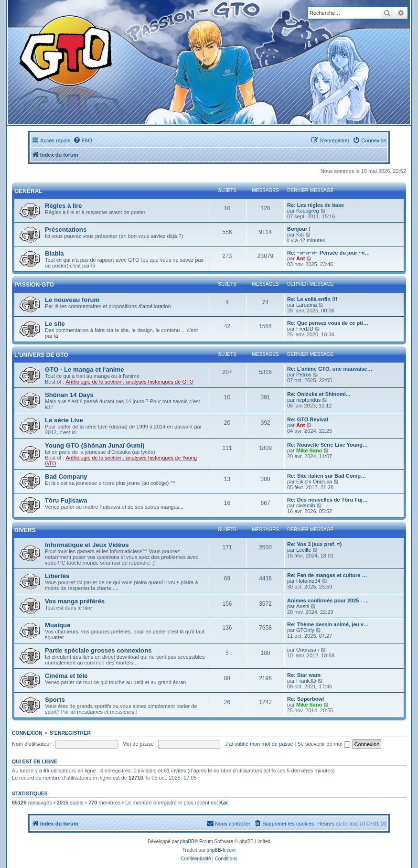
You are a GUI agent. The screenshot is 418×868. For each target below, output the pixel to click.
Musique (58, 625)
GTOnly (305, 630)
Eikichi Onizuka (314, 482)
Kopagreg (308, 211)
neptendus (308, 400)
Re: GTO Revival (308, 419)
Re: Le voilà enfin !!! (312, 299)
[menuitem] (83, 140)
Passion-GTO (34, 285)
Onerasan (308, 650)
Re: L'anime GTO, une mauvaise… (330, 369)
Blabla (54, 253)
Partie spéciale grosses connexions (98, 650)
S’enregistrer (70, 733)
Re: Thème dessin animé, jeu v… (328, 624)
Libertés (57, 576)
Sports (55, 700)
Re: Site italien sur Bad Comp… (327, 476)
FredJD (305, 329)
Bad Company (66, 477)
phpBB (187, 841)
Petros (304, 375)
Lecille (304, 550)
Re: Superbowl (305, 699)
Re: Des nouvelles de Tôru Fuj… (327, 500)
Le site (55, 324)
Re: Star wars (304, 675)
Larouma (306, 305)
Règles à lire (64, 206)
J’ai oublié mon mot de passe (259, 744)
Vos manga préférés (75, 601)
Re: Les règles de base (316, 205)
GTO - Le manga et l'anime (85, 370)
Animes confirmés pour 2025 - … (328, 600)
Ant (300, 258)
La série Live (64, 420)
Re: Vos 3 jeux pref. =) (314, 544)
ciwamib (306, 505)
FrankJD (306, 681)
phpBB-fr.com (221, 850)
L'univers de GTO (41, 355)
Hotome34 (308, 581)
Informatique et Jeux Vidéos (87, 545)
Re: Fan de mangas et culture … (327, 575)
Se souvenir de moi (323, 744)
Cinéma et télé (66, 676)
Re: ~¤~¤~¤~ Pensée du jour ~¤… (328, 253)
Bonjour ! (299, 229)
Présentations (66, 230)
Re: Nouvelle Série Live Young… (327, 445)
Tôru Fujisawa (66, 500)
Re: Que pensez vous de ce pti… (328, 323)
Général (28, 191)
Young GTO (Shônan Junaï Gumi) (95, 445)
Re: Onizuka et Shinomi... (319, 394)
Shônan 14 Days (69, 395)
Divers (25, 530)
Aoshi (303, 606)
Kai (300, 235)
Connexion (27, 733)
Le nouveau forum (72, 300)
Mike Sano (309, 450)
